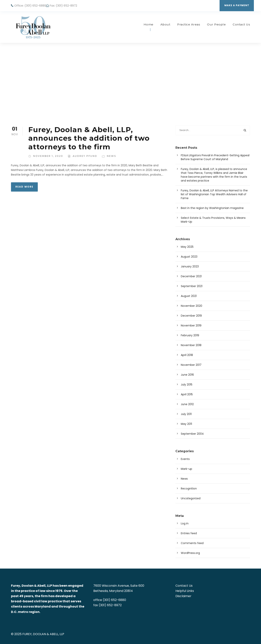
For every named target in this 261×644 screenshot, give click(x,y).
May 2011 (186, 424)
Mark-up (186, 469)
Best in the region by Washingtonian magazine (212, 208)
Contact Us (241, 24)
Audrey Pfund (85, 156)
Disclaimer (183, 596)
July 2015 (187, 385)
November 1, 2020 (48, 156)
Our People (216, 24)
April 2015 (187, 394)
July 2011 (186, 414)
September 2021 (192, 286)
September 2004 (192, 434)
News (111, 156)
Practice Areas (189, 24)
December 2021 (191, 276)
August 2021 (189, 296)
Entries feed (189, 533)
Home (149, 24)
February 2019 (190, 335)
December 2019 (191, 316)
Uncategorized (191, 498)
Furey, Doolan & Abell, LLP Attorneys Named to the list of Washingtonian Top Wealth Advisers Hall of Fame (214, 194)
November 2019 (191, 325)
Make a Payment (237, 5)
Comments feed (192, 543)
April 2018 (187, 355)
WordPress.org (190, 553)
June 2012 (187, 404)
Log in (185, 523)
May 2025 (187, 247)
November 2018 (191, 345)
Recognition (189, 488)
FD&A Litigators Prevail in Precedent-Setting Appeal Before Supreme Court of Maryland (215, 157)
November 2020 (192, 306)
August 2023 (189, 257)
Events (185, 459)
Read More (24, 187)
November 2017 (191, 365)
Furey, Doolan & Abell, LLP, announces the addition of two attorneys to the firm (89, 138)
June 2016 (187, 375)
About (165, 24)
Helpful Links (185, 591)
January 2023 (190, 266)
